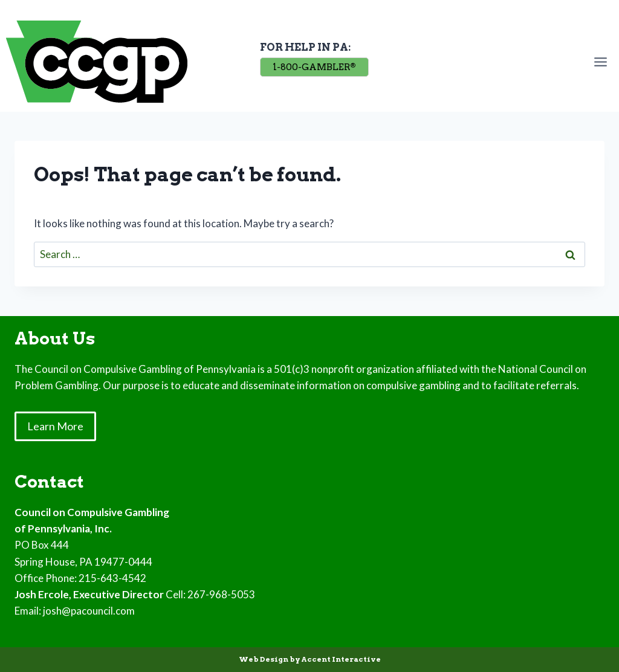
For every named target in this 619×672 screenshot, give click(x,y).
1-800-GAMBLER (314, 67)
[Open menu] (603, 62)
